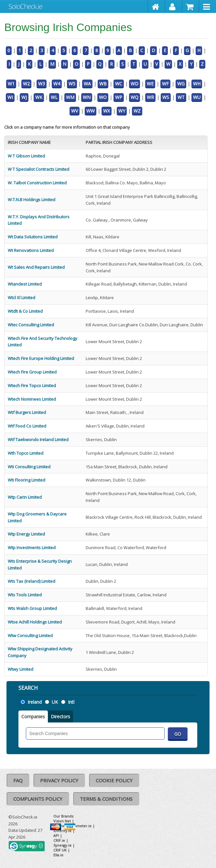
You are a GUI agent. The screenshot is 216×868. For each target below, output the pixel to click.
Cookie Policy (114, 780)
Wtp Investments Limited (32, 548)
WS (166, 97)
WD (135, 84)
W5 (72, 84)
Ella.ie (58, 855)
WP (119, 97)
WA (87, 84)
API (56, 835)
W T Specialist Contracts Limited (38, 169)
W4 (57, 84)
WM (70, 97)
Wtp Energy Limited (26, 534)
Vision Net (62, 821)
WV (75, 111)
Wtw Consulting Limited (30, 635)
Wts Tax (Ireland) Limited (32, 581)
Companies (33, 716)
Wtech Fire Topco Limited (32, 385)
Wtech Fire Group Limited (32, 372)
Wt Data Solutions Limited (33, 237)
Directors (60, 716)
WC (119, 84)
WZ (137, 111)
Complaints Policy (38, 799)
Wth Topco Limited (26, 453)
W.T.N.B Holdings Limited (32, 200)
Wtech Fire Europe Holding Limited (41, 358)
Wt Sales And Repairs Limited (36, 267)
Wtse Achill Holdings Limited (35, 622)
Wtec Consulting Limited (31, 325)
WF (165, 84)
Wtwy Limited (21, 669)
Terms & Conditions (106, 799)
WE (150, 84)
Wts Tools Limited (25, 595)
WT (181, 97)
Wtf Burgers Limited (27, 412)
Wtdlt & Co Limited (25, 311)
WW (91, 111)
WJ (24, 97)
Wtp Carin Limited (25, 497)
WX (107, 111)
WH (197, 84)
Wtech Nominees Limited (32, 399)
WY (122, 111)
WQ (135, 97)
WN (87, 97)
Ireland (35, 702)
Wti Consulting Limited (29, 467)
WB (103, 84)
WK (39, 97)
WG (181, 84)
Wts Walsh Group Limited (32, 608)
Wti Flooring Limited (27, 480)
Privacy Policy (59, 780)
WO (103, 97)
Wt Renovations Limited (31, 250)
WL (54, 97)
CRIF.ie (59, 840)
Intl (71, 702)
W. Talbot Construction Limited (37, 183)
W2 (26, 84)
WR (150, 97)
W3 (42, 84)
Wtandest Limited (25, 284)
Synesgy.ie (62, 845)
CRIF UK (60, 850)
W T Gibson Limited (26, 156)
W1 (11, 84)
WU (197, 97)
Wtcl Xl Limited (22, 298)
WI (10, 97)
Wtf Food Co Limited (27, 426)
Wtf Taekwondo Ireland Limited (38, 439)
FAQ (18, 780)
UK (55, 702)
